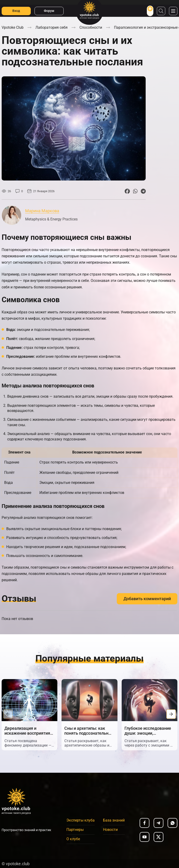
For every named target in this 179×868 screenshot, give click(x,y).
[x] (158, 837)
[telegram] (158, 823)
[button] (8, 714)
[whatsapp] (172, 823)
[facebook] (145, 823)
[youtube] (145, 837)
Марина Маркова (42, 211)
